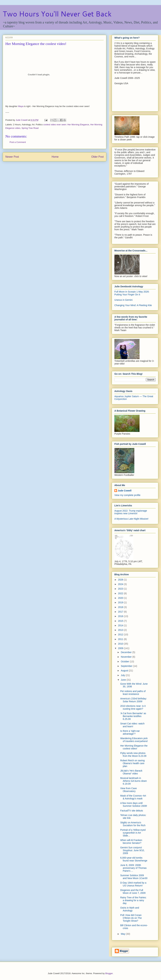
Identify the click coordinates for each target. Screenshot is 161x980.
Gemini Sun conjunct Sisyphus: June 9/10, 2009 (132, 850)
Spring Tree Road (30, 128)
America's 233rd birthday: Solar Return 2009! (133, 700)
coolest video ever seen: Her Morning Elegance (66, 125)
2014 (121, 625)
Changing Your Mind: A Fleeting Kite (133, 305)
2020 (121, 598)
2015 (121, 621)
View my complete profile (127, 495)
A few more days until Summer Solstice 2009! (134, 804)
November (126, 657)
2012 (121, 634)
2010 (121, 644)
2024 (121, 584)
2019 (121, 602)
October (125, 661)
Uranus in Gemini (123, 300)
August (125, 671)
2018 (121, 607)
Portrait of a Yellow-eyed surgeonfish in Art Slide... (133, 833)
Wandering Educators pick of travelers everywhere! (134, 740)
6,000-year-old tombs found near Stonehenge (134, 859)
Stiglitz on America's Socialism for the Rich (133, 824)
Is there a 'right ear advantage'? (130, 732)
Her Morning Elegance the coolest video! (134, 747)
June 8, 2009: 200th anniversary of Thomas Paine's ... (133, 868)
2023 (121, 589)
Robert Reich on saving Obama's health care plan (132, 763)
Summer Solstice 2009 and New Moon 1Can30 (134, 877)
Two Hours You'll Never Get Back (57, 14)
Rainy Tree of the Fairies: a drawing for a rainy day (133, 900)
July (123, 675)
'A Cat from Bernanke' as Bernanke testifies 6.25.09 (133, 716)
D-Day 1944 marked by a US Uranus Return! (133, 884)
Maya (21, 106)
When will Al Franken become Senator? (131, 842)
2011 (121, 639)
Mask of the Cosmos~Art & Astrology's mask (133, 797)
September (127, 666)
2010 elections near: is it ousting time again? (133, 707)
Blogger (109, 973)
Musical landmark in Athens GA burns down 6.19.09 (133, 781)
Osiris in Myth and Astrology (130, 909)
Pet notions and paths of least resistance (133, 693)
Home (55, 157)
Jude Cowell (125, 491)
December (126, 652)
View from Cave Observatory (129, 790)
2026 (121, 580)
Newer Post (12, 157)
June (124, 680)
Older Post (97, 157)
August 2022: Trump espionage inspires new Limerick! (131, 512)
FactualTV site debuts (132, 811)
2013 (121, 630)
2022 (121, 593)
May (123, 934)
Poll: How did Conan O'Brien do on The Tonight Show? (131, 918)
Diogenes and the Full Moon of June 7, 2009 (133, 892)
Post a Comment (18, 142)
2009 (121, 648)
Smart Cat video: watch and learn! (132, 725)
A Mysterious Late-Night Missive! (131, 519)
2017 (121, 612)
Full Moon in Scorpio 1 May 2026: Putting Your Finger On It (132, 293)
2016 (121, 616)
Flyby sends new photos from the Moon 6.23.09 (133, 754)
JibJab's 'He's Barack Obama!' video (131, 772)
